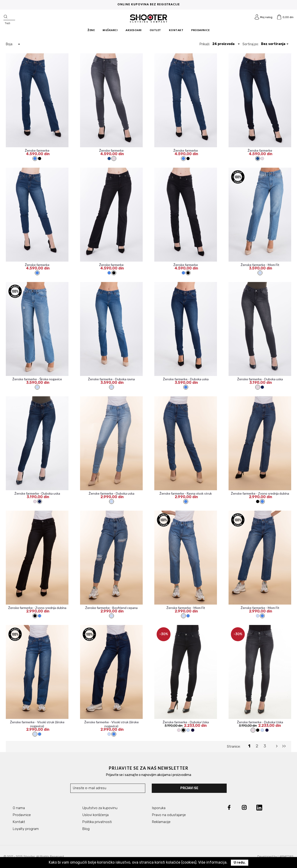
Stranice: (234, 747)
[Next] (277, 746)
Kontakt (19, 822)
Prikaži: (205, 44)
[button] (226, 44)
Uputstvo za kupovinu (100, 808)
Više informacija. (213, 862)
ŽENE (91, 30)
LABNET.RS (286, 857)
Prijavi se (190, 788)
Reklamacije (161, 822)
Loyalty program (26, 829)
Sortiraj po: (251, 44)
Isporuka (159, 808)
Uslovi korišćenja (95, 815)
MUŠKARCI (110, 30)
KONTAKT (176, 30)
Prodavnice (22, 815)
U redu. (240, 863)
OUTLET (155, 30)
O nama (19, 808)
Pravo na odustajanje (169, 815)
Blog (86, 829)
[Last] (284, 746)
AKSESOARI (134, 30)
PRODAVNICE (200, 30)
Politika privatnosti (97, 822)
